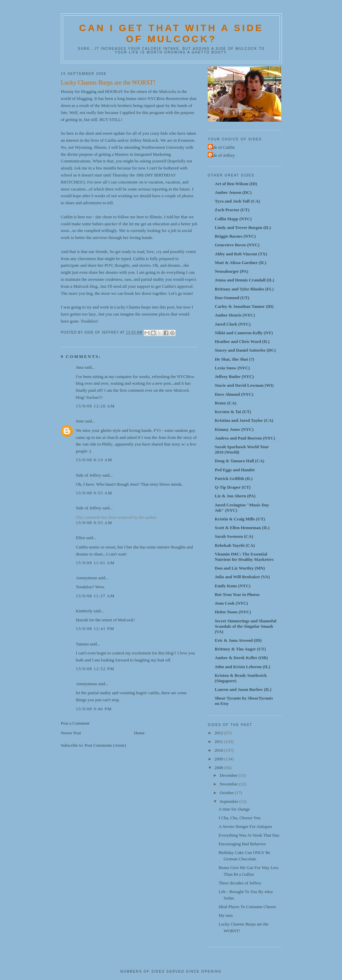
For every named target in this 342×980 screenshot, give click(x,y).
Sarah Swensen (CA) (234, 536)
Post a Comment (75, 723)
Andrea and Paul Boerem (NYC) (245, 438)
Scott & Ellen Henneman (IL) (242, 528)
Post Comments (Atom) (106, 745)
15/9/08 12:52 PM (95, 669)
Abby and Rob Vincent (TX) (241, 254)
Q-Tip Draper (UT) (233, 487)
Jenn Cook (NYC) (231, 603)
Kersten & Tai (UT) (233, 412)
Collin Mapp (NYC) (233, 219)
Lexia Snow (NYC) (232, 368)
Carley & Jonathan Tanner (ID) (244, 306)
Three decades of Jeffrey (240, 883)
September (230, 801)
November (229, 784)
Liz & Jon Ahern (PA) (235, 496)
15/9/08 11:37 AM (95, 596)
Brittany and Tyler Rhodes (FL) (244, 289)
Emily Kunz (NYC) (233, 586)
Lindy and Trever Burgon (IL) (243, 227)
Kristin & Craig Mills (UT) (240, 519)
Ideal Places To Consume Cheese (247, 907)
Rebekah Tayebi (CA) (235, 545)
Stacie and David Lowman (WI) (244, 385)
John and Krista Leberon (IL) (242, 667)
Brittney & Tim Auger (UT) (240, 649)
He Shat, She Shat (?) (234, 359)
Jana (80, 367)
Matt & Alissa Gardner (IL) (240, 263)
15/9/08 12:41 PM (95, 629)
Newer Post (71, 733)
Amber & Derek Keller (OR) (241, 658)
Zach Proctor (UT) (232, 210)
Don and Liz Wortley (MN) (240, 568)
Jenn (80, 421)
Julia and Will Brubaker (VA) (242, 577)
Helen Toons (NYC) (233, 612)
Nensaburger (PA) (231, 271)
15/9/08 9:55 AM (94, 493)
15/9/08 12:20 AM (95, 406)
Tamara (82, 644)
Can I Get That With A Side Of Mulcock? (171, 33)
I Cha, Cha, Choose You (239, 818)
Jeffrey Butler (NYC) (234, 377)
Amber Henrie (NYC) (235, 315)
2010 (219, 750)
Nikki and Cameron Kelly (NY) (244, 333)
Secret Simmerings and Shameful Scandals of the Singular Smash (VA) (245, 626)
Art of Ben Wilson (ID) (236, 184)
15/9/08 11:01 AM (95, 563)
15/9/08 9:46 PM (94, 709)
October (227, 793)
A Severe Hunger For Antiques (245, 826)
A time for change (234, 809)
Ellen (80, 538)
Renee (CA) (226, 403)
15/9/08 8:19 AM (94, 460)
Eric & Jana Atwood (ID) (238, 640)
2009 (219, 759)
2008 (219, 768)
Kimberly (84, 611)
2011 (219, 742)
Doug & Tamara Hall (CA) (239, 461)
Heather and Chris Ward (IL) (242, 341)
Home (139, 733)
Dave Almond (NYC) (234, 394)
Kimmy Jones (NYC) (234, 429)
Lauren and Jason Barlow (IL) (243, 689)
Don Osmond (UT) (232, 298)
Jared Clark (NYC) (233, 324)
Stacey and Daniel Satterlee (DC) (245, 350)
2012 (219, 733)
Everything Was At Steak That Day (249, 835)
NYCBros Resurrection (168, 98)
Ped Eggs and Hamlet (235, 470)
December (229, 775)
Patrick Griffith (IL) (234, 478)
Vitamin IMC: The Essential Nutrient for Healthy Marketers (244, 557)
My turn (225, 915)
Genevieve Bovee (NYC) (237, 245)
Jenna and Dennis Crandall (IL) (244, 280)
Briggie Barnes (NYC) (235, 236)
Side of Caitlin (222, 147)
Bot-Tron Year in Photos (237, 594)
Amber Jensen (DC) (233, 192)
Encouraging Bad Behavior (242, 844)
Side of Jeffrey (89, 475)
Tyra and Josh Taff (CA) (237, 201)
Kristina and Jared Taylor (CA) (244, 420)
